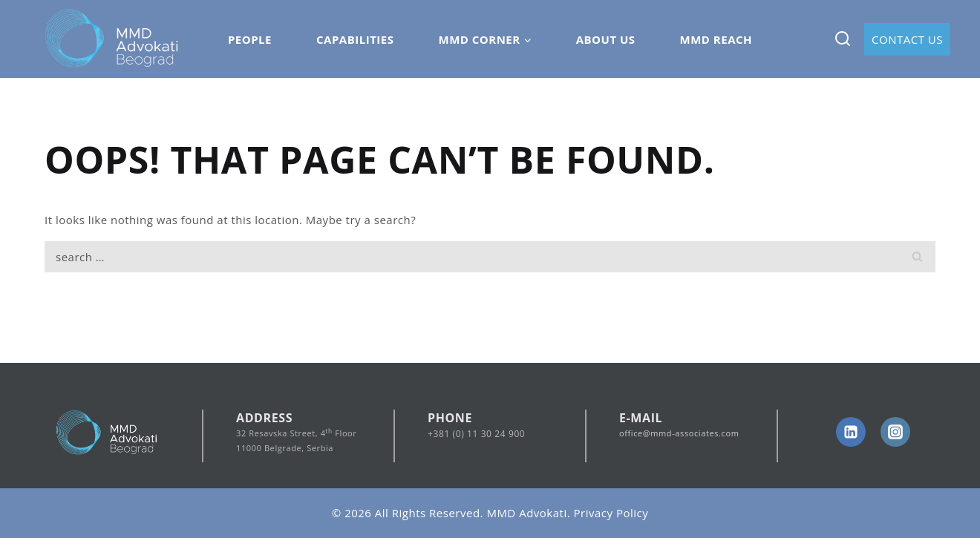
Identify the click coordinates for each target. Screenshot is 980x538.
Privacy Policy (611, 513)
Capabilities (355, 39)
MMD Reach (716, 39)
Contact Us (907, 39)
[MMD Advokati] (112, 39)
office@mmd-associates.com (679, 433)
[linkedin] (851, 432)
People (250, 39)
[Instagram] (895, 432)
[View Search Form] (842, 39)
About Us (606, 39)
